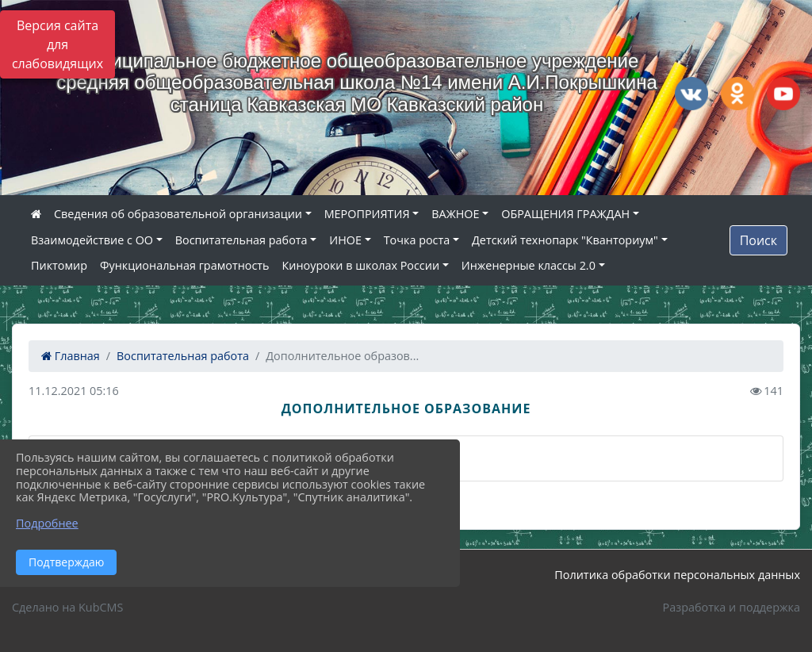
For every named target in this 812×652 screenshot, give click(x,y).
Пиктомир (59, 265)
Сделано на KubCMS (67, 607)
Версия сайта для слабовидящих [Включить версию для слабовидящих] (57, 44)
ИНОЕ (345, 240)
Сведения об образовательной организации (178, 214)
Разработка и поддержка (732, 607)
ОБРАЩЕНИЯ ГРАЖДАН (565, 214)
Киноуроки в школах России (361, 265)
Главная (71, 356)
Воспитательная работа (241, 240)
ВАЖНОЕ (455, 214)
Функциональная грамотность (185, 265)
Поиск (758, 240)
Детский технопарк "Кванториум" (565, 240)
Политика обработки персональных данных (677, 575)
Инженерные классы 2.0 (529, 265)
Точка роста (417, 240)
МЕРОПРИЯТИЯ (367, 214)
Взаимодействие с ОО (92, 240)
